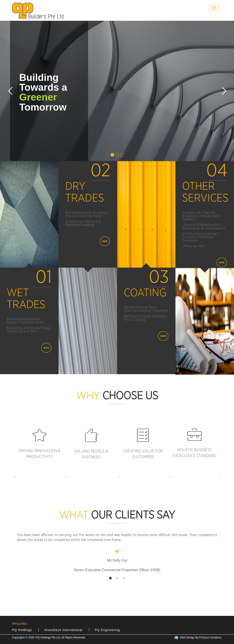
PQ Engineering (107, 630)
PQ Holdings (22, 630)
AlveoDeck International (63, 630)
